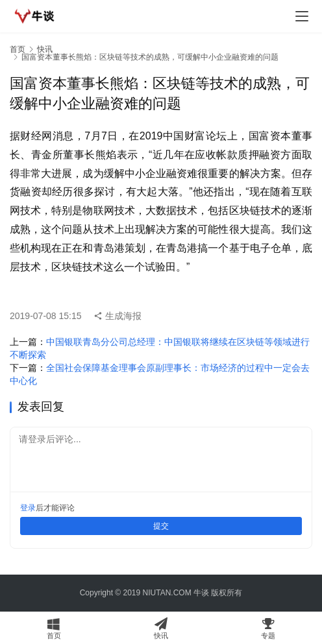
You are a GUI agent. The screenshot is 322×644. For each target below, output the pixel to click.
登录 (28, 508)
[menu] (302, 16)
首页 (18, 49)
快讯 (45, 49)
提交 (161, 526)
